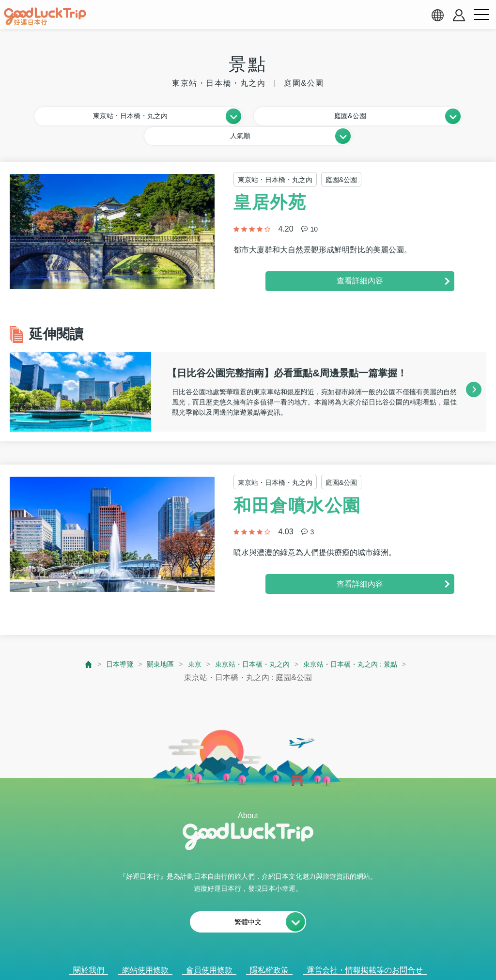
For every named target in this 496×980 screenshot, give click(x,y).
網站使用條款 (145, 950)
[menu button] (481, 15)
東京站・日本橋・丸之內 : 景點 (360, 643)
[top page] (72, 643)
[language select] (437, 15)
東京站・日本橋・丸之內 (250, 643)
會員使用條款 (209, 950)
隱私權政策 (269, 950)
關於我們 (89, 950)
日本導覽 (105, 643)
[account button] (459, 15)
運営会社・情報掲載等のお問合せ (365, 950)
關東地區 (150, 643)
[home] (45, 16)
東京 (186, 643)
